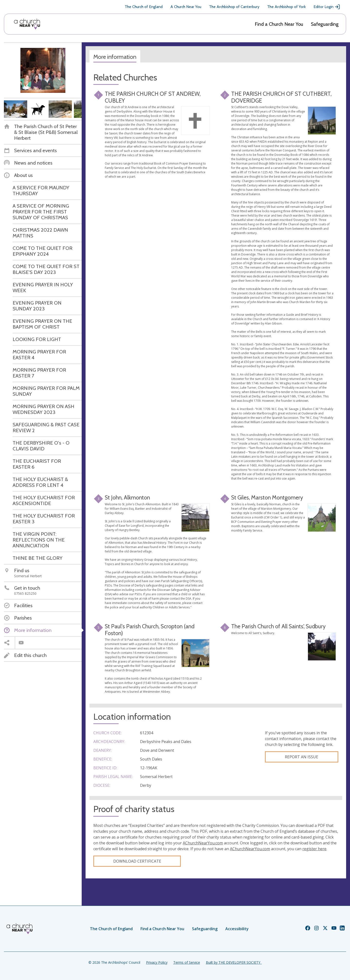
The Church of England (144, 7)
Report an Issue (302, 757)
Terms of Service (187, 962)
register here (314, 849)
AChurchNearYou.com (203, 843)
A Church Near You (186, 7)
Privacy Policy (157, 962)
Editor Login (327, 7)
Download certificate (137, 861)
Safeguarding (325, 24)
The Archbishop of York (286, 7)
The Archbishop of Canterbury (234, 7)
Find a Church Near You (279, 24)
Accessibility (237, 929)
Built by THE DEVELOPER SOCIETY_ (234, 962)
